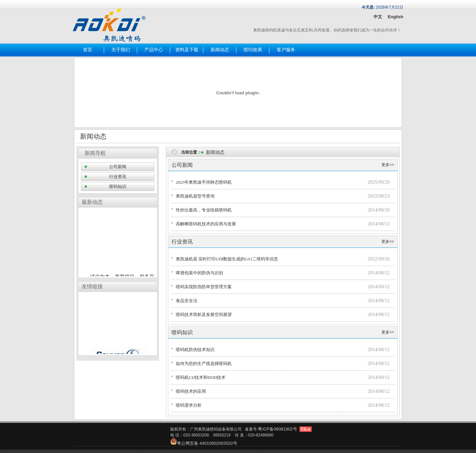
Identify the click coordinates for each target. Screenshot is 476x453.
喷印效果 (253, 50)
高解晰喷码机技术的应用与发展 (206, 224)
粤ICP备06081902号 (278, 429)
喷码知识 (118, 186)
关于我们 (121, 50)
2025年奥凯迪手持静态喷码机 (204, 182)
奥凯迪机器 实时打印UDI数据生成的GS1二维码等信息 (227, 259)
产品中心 (154, 50)
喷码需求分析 (189, 405)
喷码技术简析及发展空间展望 (204, 315)
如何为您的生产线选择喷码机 (204, 363)
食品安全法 (187, 301)
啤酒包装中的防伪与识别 (199, 273)
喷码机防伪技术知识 (195, 350)
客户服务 (286, 50)
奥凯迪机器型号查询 (195, 196)
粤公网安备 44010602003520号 (204, 443)
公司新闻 (118, 167)
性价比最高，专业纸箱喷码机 (204, 210)
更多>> (388, 165)
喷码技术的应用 (191, 391)
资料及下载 (187, 50)
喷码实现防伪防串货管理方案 (204, 287)
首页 (88, 50)
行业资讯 (118, 177)
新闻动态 (220, 50)
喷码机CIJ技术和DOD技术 (201, 377)
